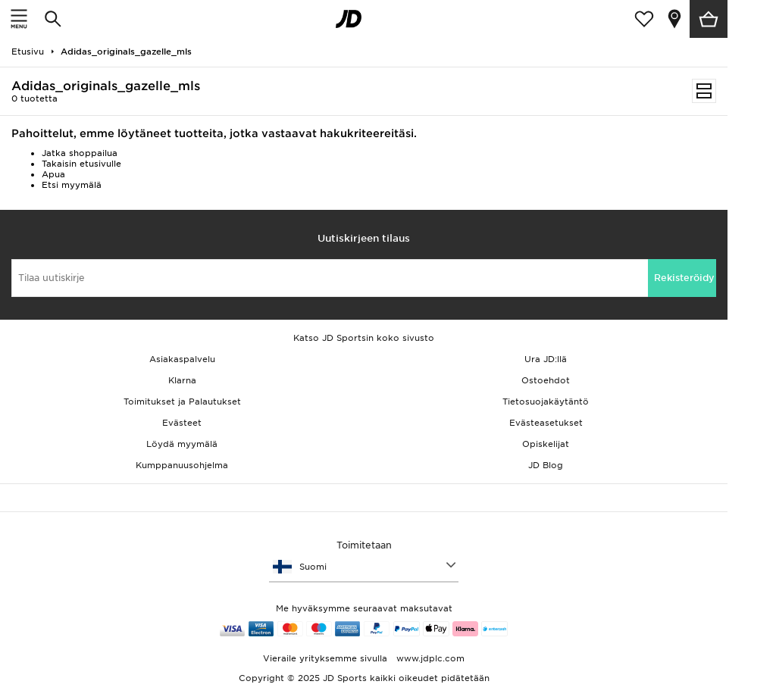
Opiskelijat (546, 444)
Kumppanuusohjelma (182, 465)
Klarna (182, 380)
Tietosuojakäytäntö (546, 402)
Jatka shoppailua (80, 153)
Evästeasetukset (546, 423)
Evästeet (182, 423)
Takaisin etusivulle (81, 164)
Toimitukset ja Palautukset (182, 402)
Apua (53, 174)
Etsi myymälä (72, 185)
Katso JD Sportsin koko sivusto (364, 338)
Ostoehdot (546, 380)
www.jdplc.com (429, 658)
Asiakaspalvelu (182, 359)
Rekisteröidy (684, 278)
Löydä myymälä (182, 444)
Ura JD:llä (546, 359)
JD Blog (546, 465)
